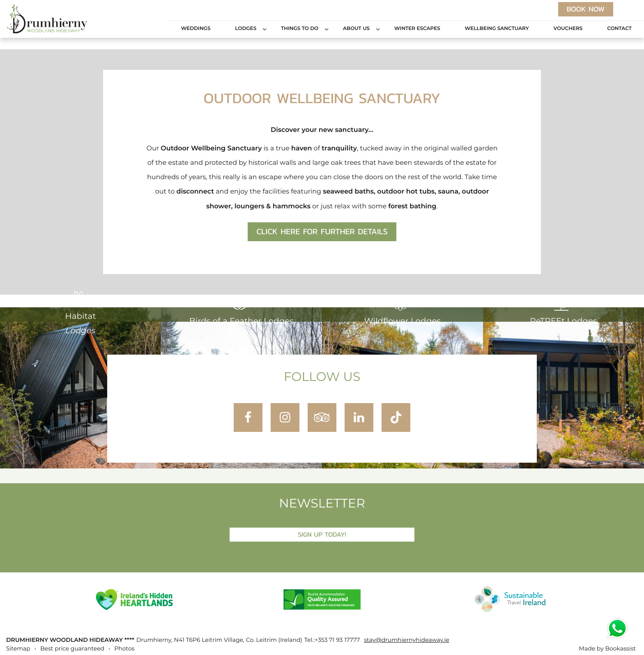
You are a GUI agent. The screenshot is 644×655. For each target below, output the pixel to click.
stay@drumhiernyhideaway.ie (407, 640)
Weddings (196, 29)
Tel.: (332, 640)
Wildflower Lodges (402, 311)
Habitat (80, 313)
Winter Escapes (417, 29)
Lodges (246, 29)
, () (219, 640)
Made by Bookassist (607, 649)
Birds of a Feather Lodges (242, 311)
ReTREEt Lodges (563, 311)
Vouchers (568, 29)
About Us (356, 29)
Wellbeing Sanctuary (497, 29)
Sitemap (18, 649)
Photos (124, 649)
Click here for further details (322, 232)
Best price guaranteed (72, 649)
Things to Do (300, 29)
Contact (619, 29)
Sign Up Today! (322, 534)
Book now (586, 9)
